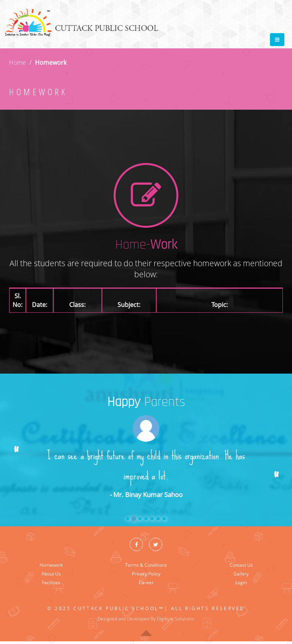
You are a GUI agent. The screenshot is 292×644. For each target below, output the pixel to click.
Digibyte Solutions (176, 619)
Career (146, 582)
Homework (51, 565)
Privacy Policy (146, 574)
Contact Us (241, 565)
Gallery (241, 574)
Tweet (251, 4)
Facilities (51, 582)
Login (241, 582)
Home (17, 62)
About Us (51, 574)
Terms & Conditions (146, 565)
